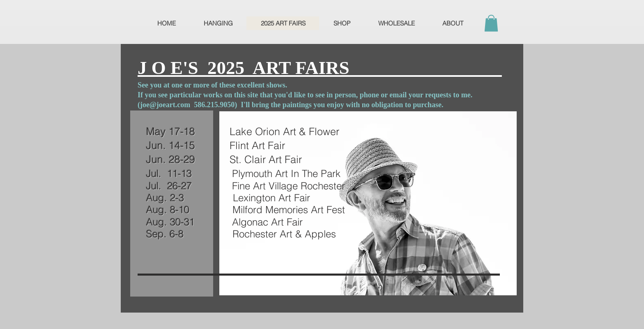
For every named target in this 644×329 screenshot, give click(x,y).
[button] (491, 23)
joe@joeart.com (165, 105)
